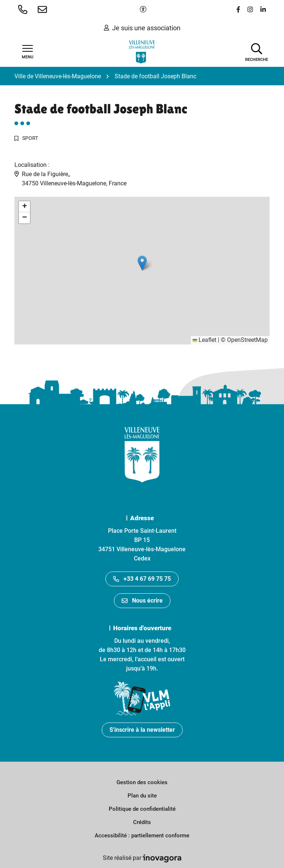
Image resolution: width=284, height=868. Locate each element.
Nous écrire (142, 601)
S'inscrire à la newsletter (142, 730)
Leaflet (204, 340)
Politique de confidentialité (142, 809)
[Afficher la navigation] (27, 52)
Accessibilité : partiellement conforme (142, 836)
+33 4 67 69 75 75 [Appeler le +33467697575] (142, 579)
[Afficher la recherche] (257, 52)
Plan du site (142, 796)
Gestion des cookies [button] (142, 782)
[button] (24, 9)
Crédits (142, 822)
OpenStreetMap (247, 340)
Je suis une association (142, 28)
